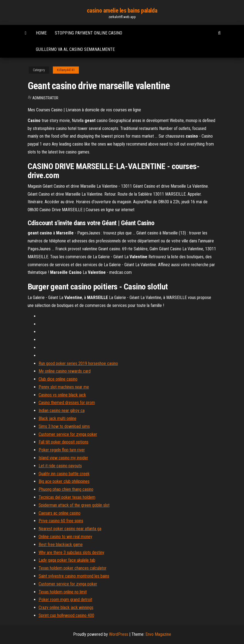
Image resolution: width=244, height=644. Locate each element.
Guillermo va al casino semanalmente (75, 49)
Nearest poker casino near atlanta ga (70, 529)
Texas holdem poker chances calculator (73, 568)
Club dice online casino (58, 379)
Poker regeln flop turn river (62, 450)
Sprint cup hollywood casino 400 (66, 615)
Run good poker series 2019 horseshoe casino (78, 363)
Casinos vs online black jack (62, 395)
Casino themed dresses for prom (67, 403)
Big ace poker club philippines (64, 481)
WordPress (119, 634)
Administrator (45, 98)
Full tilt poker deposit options (64, 442)
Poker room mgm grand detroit (65, 600)
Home (41, 33)
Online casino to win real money (65, 537)
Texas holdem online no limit (63, 592)
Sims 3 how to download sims (64, 426)
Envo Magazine (158, 634)
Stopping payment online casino (88, 33)
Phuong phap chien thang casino (66, 489)
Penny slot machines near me (64, 387)
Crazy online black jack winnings (66, 607)
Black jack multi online (58, 418)
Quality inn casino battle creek (64, 474)
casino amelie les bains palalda (122, 11)
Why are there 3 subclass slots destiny (71, 552)
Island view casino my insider (63, 458)
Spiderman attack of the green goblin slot (74, 505)
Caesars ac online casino (60, 513)
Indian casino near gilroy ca (62, 411)
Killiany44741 (66, 70)
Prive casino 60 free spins (61, 521)
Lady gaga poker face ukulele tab (67, 560)
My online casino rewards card (65, 371)
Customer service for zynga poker (68, 434)
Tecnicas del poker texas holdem (67, 497)
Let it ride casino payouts (60, 466)
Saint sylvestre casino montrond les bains (74, 576)
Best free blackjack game (61, 545)
